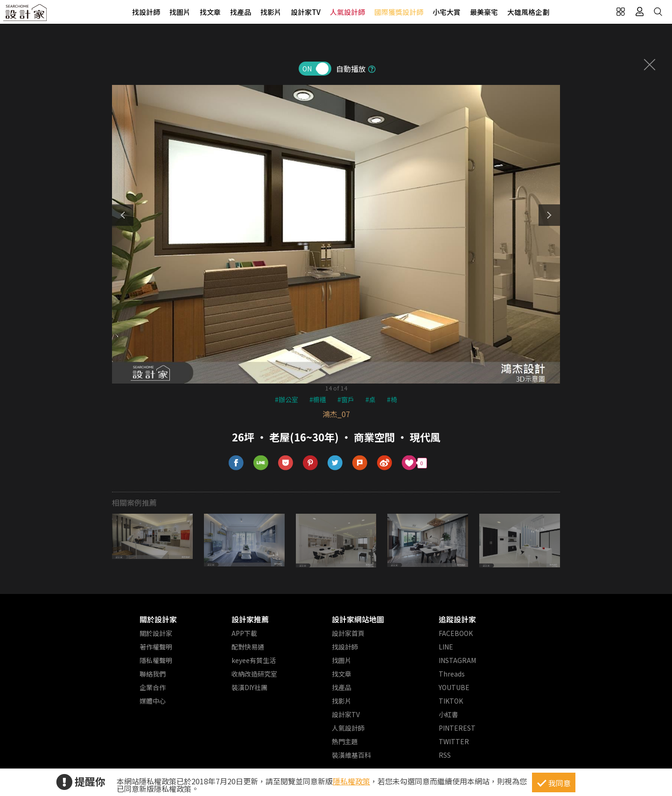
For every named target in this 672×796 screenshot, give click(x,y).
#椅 (392, 399)
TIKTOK (451, 701)
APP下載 (244, 633)
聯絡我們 (153, 674)
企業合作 (153, 687)
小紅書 (448, 714)
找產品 (241, 12)
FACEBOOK (456, 633)
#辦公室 (287, 399)
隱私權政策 (351, 781)
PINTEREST (457, 728)
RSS (445, 755)
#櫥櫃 (318, 399)
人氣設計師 (347, 12)
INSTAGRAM (457, 660)
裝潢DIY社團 (249, 687)
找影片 (271, 12)
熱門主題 (345, 741)
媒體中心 (153, 701)
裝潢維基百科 (351, 755)
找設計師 (146, 12)
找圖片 (180, 12)
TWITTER (454, 741)
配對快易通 (248, 647)
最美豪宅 (484, 12)
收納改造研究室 (254, 674)
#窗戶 (346, 399)
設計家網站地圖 (358, 619)
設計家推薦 (250, 619)
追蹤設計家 (457, 619)
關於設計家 (158, 619)
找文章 (210, 12)
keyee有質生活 (254, 660)
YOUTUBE (454, 687)
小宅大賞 (447, 12)
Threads (452, 674)
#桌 (371, 399)
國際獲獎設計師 (399, 12)
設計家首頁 (348, 633)
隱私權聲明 (156, 660)
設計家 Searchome (26, 15)
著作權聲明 (156, 647)
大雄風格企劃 (528, 12)
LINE (446, 647)
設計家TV (306, 12)
